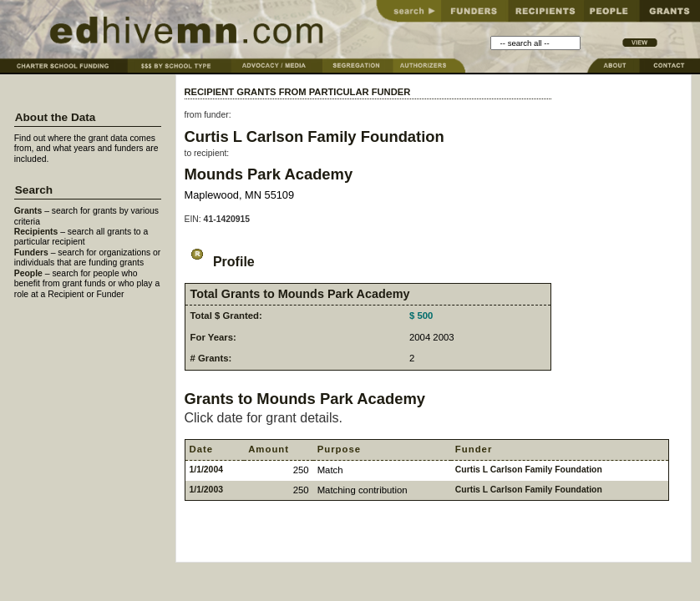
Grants (28, 211)
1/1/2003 (206, 490)
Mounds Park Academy (269, 174)
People (28, 273)
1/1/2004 (206, 470)
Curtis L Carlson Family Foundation (314, 136)
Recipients (36, 232)
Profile (220, 262)
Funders (31, 253)
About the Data (56, 117)
